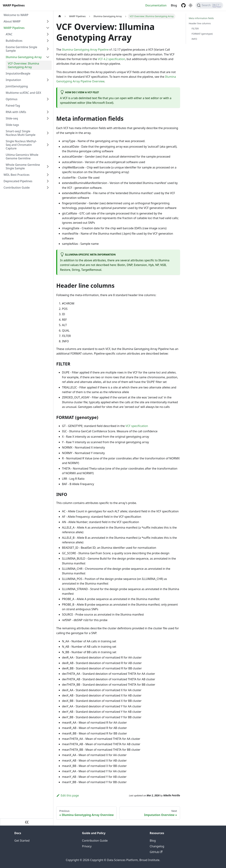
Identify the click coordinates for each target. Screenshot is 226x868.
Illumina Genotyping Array (24, 57)
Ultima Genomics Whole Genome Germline (22, 157)
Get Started (22, 841)
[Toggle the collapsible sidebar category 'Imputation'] (48, 80)
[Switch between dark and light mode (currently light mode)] (191, 5)
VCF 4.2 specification (111, 59)
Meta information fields (201, 18)
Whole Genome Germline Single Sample (23, 167)
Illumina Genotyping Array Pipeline (85, 50)
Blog (174, 5)
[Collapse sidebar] (27, 822)
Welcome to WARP (16, 15)
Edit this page (68, 795)
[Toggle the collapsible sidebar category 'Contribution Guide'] (48, 188)
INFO (194, 39)
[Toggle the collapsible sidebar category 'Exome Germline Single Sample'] (48, 49)
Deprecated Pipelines (18, 181)
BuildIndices (14, 41)
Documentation (156, 5)
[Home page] (60, 16)
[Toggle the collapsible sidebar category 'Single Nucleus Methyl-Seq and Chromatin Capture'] (48, 145)
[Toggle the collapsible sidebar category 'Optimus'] (48, 99)
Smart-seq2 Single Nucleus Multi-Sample (21, 133)
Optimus (12, 99)
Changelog (157, 846)
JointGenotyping (17, 86)
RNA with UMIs (16, 112)
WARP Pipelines (14, 28)
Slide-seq (12, 118)
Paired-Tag (13, 106)
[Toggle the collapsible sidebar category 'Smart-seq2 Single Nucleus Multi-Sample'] (48, 133)
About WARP (12, 21)
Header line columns (200, 23)
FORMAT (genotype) (202, 34)
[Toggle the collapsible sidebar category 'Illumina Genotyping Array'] (48, 57)
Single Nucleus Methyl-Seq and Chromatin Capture (21, 145)
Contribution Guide (17, 188)
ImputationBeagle (18, 73)
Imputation (13, 80)
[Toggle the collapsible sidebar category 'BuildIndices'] (48, 41)
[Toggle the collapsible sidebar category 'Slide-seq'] (48, 118)
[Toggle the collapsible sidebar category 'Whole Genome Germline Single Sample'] (48, 167)
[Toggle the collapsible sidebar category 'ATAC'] (48, 34)
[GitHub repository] (183, 5)
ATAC (9, 34)
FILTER (195, 29)
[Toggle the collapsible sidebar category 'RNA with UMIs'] (48, 112)
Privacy (87, 846)
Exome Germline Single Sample (21, 49)
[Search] (209, 5)
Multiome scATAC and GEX (23, 93)
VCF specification (137, 426)
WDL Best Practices (17, 175)
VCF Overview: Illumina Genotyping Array (23, 65)
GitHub (156, 852)
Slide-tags (12, 125)
